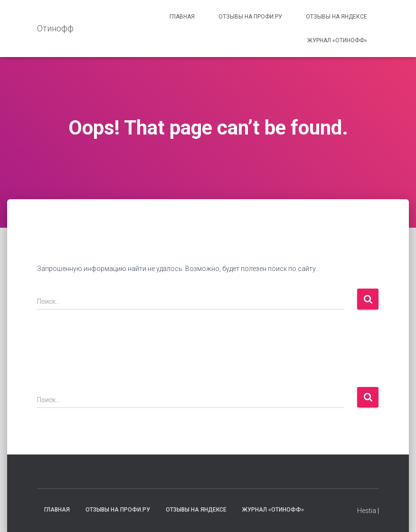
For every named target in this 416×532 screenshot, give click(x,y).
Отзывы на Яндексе (336, 17)
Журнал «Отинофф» (337, 40)
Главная (182, 17)
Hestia (367, 511)
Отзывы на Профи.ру (250, 17)
